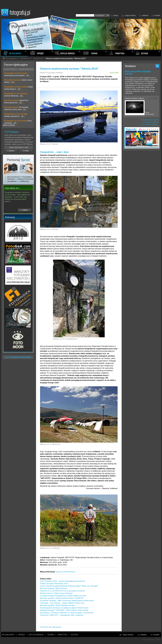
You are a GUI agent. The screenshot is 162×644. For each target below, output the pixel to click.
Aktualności (25, 58)
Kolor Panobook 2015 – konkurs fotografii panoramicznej (62, 581)
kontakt (157, 15)
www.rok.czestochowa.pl (65, 572)
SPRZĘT (22, 635)
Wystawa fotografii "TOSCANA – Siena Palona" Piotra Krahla (64, 610)
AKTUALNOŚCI (8, 635)
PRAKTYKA (62, 635)
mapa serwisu (130, 15)
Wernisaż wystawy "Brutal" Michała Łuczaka (57, 605)
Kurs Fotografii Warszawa (18, 357)
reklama (145, 15)
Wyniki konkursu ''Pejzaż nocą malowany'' (57, 593)
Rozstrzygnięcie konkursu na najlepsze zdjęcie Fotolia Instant (64, 608)
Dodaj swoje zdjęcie (149, 120)
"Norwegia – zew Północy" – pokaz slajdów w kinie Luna (62, 603)
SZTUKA (74, 635)
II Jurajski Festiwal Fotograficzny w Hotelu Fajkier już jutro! (63, 596)
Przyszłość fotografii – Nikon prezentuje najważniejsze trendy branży (67, 600)
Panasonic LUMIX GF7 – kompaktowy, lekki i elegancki (62, 615)
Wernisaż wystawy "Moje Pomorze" (54, 588)
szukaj (115, 15)
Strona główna (10, 58)
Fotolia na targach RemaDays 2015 (54, 583)
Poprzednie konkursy (149, 125)
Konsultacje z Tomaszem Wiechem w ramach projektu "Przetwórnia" (67, 613)
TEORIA (51, 635)
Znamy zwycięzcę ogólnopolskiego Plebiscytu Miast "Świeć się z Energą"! (69, 586)
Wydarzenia (38, 58)
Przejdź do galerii (150, 122)
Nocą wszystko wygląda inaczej (138, 72)
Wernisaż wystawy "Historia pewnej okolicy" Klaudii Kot (62, 598)
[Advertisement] (141, 203)
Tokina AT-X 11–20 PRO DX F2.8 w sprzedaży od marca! (63, 591)
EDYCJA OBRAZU (36, 635)
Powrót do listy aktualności (50, 627)
